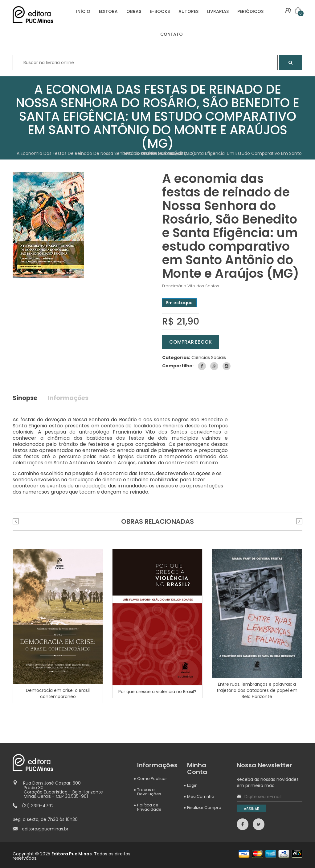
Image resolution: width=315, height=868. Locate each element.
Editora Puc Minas (72, 854)
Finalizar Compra (204, 807)
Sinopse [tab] (25, 399)
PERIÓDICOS (250, 11)
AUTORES (188, 11)
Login (192, 785)
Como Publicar (152, 779)
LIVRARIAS (218, 11)
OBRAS (134, 11)
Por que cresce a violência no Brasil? (157, 691)
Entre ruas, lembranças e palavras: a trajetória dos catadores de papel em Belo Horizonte (257, 690)
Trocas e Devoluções (149, 792)
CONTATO (172, 34)
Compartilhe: (178, 366)
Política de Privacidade (149, 807)
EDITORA (108, 11)
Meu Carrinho (201, 796)
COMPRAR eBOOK (190, 342)
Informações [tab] (69, 399)
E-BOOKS (160, 11)
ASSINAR (252, 809)
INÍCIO (83, 11)
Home (150, 153)
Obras (168, 153)
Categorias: (176, 357)
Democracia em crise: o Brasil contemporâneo (58, 693)
